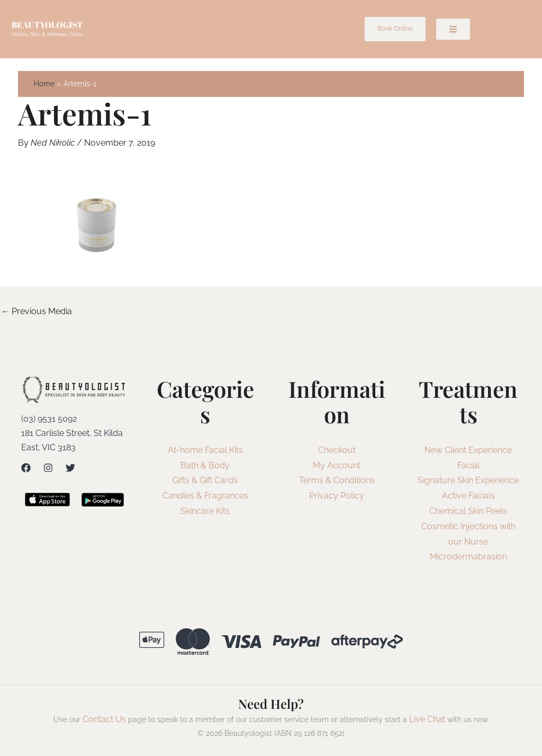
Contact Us (104, 719)
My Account (337, 465)
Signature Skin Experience (468, 480)
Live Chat (427, 719)
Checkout (337, 450)
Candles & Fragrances (205, 496)
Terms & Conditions (337, 480)
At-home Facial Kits (205, 450)
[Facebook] (26, 468)
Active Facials (468, 496)
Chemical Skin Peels (468, 511)
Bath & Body (205, 465)
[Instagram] (48, 468)
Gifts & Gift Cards (205, 480)
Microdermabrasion (468, 557)
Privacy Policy (337, 496)
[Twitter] (70, 468)
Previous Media (37, 311)
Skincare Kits (205, 511)
